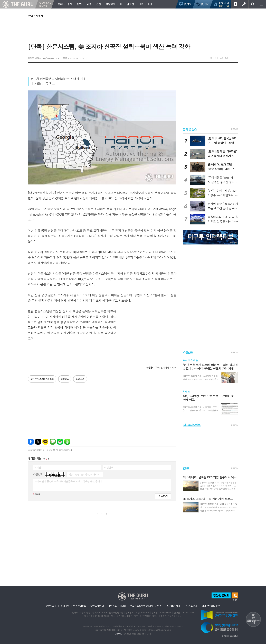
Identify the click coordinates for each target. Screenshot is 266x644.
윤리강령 (65, 606)
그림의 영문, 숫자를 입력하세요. (84, 474)
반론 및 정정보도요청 (253, 619)
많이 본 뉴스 (190, 129)
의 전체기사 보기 (160, 367)
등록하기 (163, 496)
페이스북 (31, 442)
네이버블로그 (53, 442)
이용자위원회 (80, 606)
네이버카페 (60, 442)
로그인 (244, 4)
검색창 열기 (253, 4)
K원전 (186, 469)
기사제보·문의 (191, 606)
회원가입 (235, 4)
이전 (97, 514)
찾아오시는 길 (97, 606)
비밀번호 (109, 467)
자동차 (39, 16)
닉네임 (38, 467)
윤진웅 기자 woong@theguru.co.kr (44, 58)
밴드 (67, 442)
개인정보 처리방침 (117, 606)
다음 (107, 514)
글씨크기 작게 (236, 58)
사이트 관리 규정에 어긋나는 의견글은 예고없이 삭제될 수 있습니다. (69, 481)
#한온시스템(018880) (42, 379)
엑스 (38, 442)
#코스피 (80, 379)
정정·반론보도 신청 (211, 606)
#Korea (65, 379)
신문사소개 (51, 606)
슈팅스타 (188, 353)
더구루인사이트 (192, 425)
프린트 (221, 58)
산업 (31, 16)
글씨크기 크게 (232, 58)
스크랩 (226, 58)
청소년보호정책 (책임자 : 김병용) (146, 606)
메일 (216, 58)
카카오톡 (45, 442)
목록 (211, 58)
